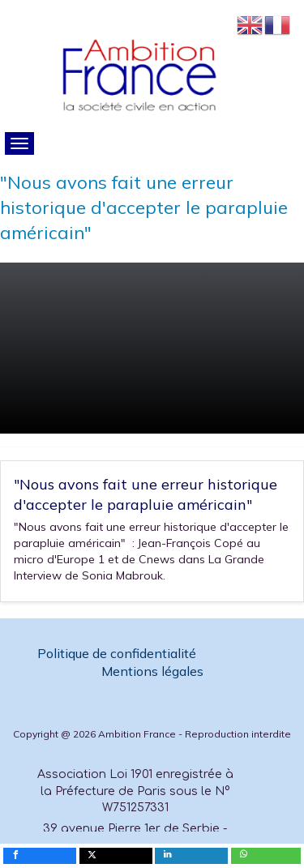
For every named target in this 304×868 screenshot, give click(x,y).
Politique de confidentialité (118, 653)
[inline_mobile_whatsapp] (266, 856)
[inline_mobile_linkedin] (191, 856)
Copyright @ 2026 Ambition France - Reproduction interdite (152, 734)
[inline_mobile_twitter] (116, 856)
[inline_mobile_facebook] (40, 856)
